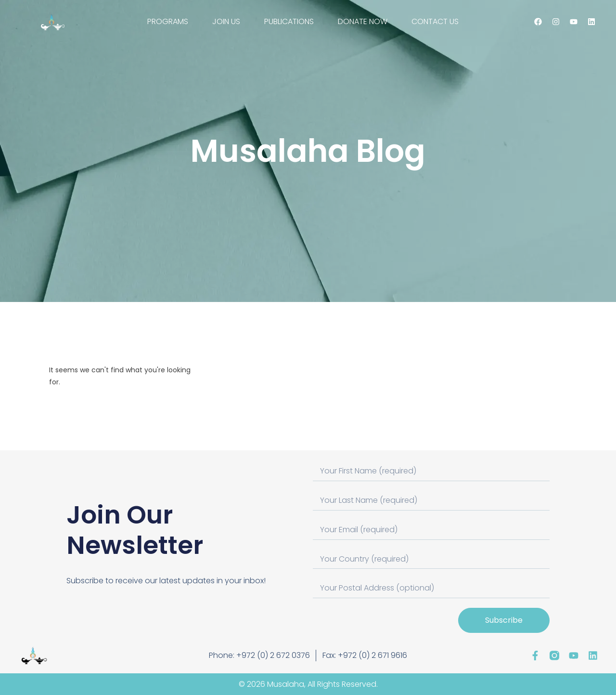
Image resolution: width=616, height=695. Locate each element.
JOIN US (226, 21)
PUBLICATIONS (289, 21)
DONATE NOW (363, 21)
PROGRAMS (168, 21)
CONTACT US (435, 21)
